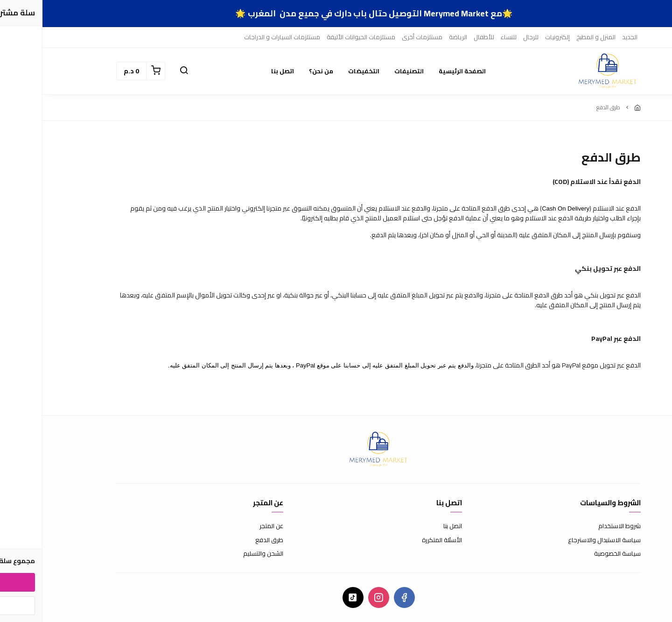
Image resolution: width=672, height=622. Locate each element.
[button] (141, 71)
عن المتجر (229, 526)
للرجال (488, 37)
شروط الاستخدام (577, 526)
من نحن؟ (279, 71)
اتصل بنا (240, 71)
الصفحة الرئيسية (420, 71)
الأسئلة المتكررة (399, 540)
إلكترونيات (515, 37)
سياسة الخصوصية (575, 554)
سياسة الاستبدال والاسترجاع (562, 540)
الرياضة (416, 37)
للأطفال (441, 37)
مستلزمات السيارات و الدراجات (240, 37)
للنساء (466, 37)
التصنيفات (367, 71)
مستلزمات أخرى (380, 37)
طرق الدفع (227, 540)
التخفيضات (321, 71)
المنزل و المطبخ (553, 37)
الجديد (587, 37)
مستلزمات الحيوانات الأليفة (318, 37)
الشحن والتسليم (221, 554)
